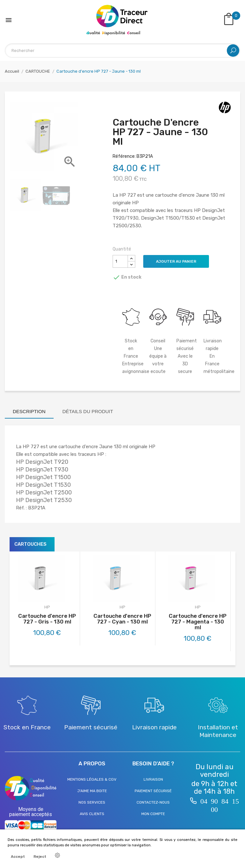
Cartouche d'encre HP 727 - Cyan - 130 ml (122, 619)
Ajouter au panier (176, 261)
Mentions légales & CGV (92, 779)
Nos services (92, 802)
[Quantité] (120, 261)
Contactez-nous (153, 802)
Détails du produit (88, 411)
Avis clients (92, 814)
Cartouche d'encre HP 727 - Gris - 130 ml (47, 619)
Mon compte (153, 814)
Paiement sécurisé (153, 791)
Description (29, 411)
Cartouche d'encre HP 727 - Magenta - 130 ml (198, 622)
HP (47, 607)
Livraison (153, 779)
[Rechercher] (122, 51)
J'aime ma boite (92, 791)
